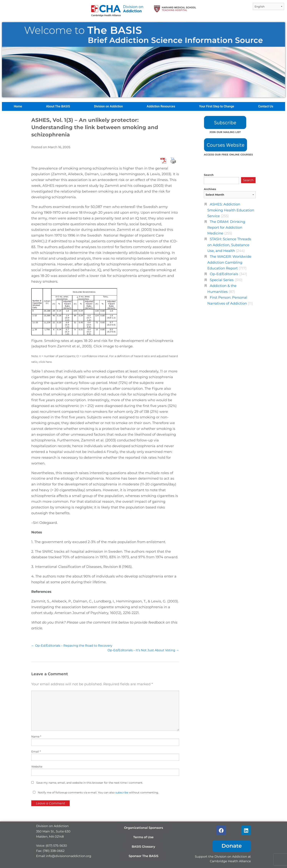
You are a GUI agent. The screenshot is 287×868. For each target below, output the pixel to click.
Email (36, 752)
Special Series (222, 280)
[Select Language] (268, 6)
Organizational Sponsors (143, 828)
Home (18, 106)
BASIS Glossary (143, 847)
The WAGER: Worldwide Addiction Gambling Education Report (229, 262)
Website (37, 767)
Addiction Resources (161, 106)
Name (36, 737)
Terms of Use (143, 837)
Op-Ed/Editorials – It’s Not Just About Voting (143, 650)
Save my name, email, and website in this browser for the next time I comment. (90, 783)
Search (209, 175)
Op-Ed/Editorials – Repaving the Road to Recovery (72, 646)
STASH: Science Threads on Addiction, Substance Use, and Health (229, 245)
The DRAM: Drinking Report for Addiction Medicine (226, 228)
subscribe (122, 792)
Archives (210, 189)
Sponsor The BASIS (143, 856)
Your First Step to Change (217, 106)
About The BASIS (58, 106)
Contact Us (266, 106)
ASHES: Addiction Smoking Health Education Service (231, 210)
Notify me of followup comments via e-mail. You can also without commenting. (95, 792)
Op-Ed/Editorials (224, 274)
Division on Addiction (108, 106)
